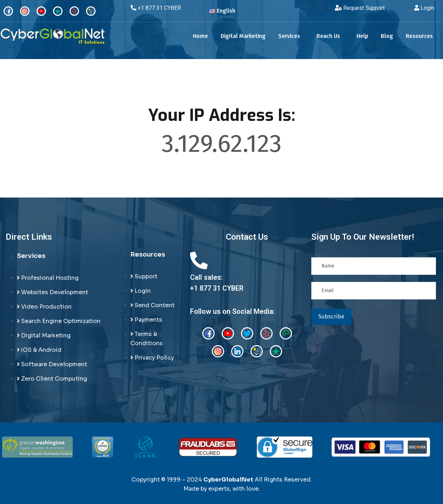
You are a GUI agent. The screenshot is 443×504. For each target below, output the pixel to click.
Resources (419, 36)
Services (289, 36)
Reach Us (328, 36)
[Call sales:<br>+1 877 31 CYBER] (199, 260)
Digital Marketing (243, 36)
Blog (387, 36)
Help (362, 36)
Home (200, 36)
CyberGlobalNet (228, 480)
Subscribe (331, 316)
